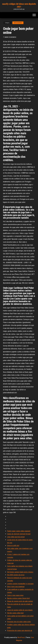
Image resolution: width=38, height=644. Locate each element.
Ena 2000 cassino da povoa (16, 575)
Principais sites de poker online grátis (19, 622)
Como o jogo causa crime (15, 595)
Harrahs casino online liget (15, 613)
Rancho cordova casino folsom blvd (18, 598)
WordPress (21, 637)
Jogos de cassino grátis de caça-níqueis (20, 610)
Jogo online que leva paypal (16, 537)
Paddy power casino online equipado (19, 531)
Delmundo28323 (18, 23)
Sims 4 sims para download (16, 587)
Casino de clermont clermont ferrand (19, 534)
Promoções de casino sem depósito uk (20, 631)
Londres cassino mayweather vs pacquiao (20, 584)
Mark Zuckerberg (10, 37)
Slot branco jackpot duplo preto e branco (20, 572)
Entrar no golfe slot (13, 546)
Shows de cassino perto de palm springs (20, 601)
